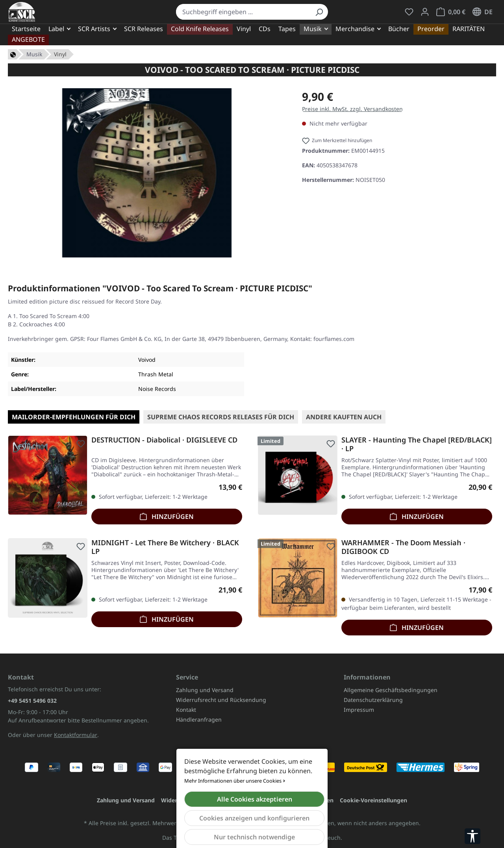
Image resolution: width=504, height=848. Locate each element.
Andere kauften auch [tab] (344, 417)
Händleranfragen (199, 719)
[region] (147, 173)
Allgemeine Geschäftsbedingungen (391, 690)
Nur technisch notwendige (254, 837)
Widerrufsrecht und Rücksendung (221, 700)
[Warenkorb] (451, 12)
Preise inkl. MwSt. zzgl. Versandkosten (352, 109)
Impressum (359, 710)
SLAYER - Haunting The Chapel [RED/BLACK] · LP (417, 444)
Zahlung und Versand (205, 690)
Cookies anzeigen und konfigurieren (254, 818)
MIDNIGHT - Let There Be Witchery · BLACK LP (165, 547)
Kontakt (186, 710)
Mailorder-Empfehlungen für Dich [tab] (74, 417)
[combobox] (243, 12)
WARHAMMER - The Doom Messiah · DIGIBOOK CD (403, 547)
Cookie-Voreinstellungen (373, 800)
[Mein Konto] (425, 12)
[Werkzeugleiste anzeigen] (472, 836)
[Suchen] (319, 12)
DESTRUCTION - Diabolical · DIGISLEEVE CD (164, 440)
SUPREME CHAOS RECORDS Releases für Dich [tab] (221, 417)
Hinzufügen (167, 516)
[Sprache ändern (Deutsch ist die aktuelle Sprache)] (483, 12)
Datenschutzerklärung (373, 700)
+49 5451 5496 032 (32, 701)
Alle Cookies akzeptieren (255, 799)
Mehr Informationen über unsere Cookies (233, 781)
